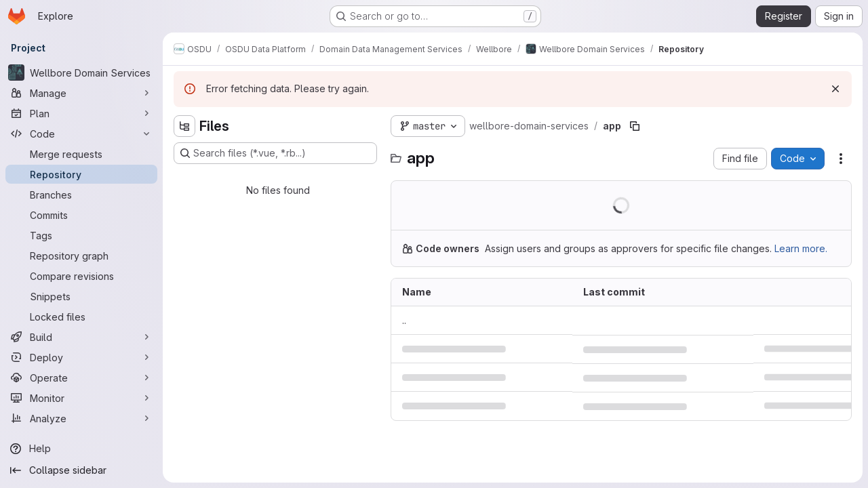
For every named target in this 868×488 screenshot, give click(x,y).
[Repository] (81, 174)
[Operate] (81, 378)
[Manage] (81, 93)
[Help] (81, 449)
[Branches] (81, 195)
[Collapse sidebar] (81, 470)
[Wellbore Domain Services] (81, 73)
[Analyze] (81, 418)
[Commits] (81, 215)
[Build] (81, 337)
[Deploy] (81, 357)
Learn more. (801, 248)
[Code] (81, 134)
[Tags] (81, 235)
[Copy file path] (635, 126)
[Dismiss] (835, 89)
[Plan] (81, 113)
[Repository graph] (81, 256)
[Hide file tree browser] (184, 126)
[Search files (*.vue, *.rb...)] (275, 153)
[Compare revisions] (81, 276)
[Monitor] (81, 398)
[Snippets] (81, 296)
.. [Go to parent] (404, 320)
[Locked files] (81, 317)
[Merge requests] (81, 154)
